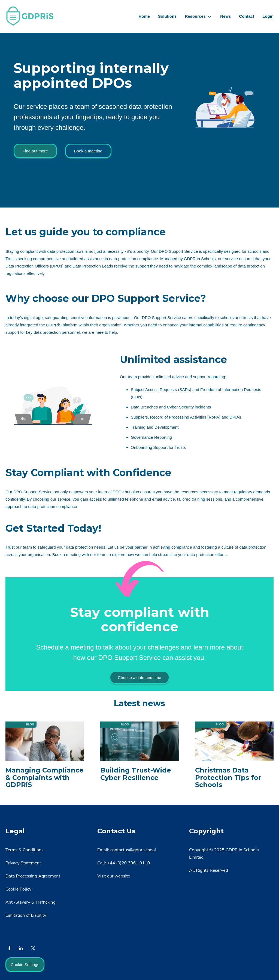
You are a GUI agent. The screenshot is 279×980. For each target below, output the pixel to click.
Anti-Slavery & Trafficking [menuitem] (31, 902)
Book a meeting (88, 151)
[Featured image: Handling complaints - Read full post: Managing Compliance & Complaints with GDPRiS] (45, 756)
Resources (195, 16)
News (225, 16)
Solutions (167, 16)
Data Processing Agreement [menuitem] (33, 876)
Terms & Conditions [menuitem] (25, 850)
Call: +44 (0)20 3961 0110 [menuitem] (124, 863)
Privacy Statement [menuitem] (23, 863)
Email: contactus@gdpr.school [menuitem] (127, 850)
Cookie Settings (25, 965)
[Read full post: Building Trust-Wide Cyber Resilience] (139, 753)
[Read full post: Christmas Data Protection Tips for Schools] (234, 756)
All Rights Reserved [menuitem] (209, 870)
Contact (247, 16)
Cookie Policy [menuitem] (18, 889)
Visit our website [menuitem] (114, 876)
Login (268, 16)
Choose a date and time (139, 677)
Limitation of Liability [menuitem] (26, 915)
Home (144, 16)
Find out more (35, 151)
